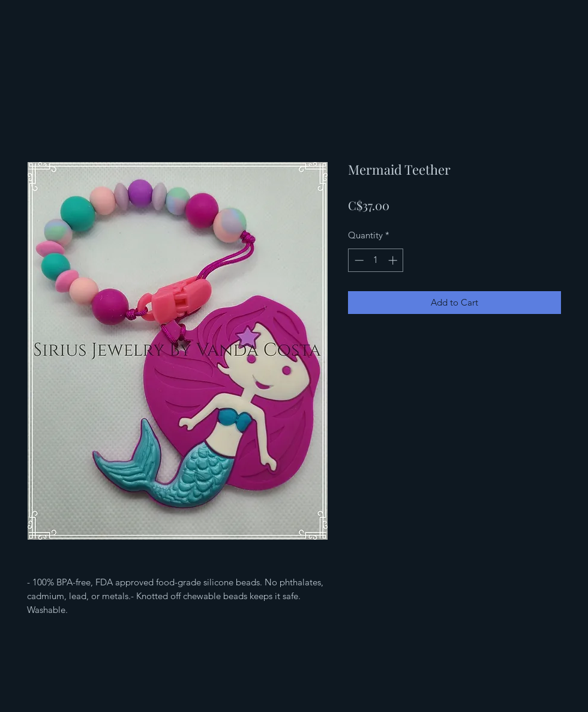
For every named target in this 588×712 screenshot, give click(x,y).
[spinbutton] (376, 260)
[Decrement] (358, 260)
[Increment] (394, 260)
